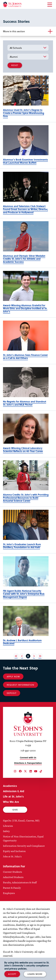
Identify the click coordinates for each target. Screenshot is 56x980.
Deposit (12, 693)
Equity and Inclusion (14, 851)
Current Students (12, 872)
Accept (12, 974)
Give (15, 810)
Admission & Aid (14, 791)
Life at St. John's (13, 796)
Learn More (35, 974)
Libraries (8, 826)
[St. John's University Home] (12, 5)
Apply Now (13, 677)
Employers (9, 893)
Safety (6, 831)
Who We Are (11, 802)
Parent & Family (12, 888)
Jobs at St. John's (12, 856)
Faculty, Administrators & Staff (20, 882)
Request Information (20, 685)
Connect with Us (28, 758)
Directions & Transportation (28, 763)
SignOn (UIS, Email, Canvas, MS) (21, 821)
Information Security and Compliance (24, 846)
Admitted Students (13, 877)
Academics (10, 786)
